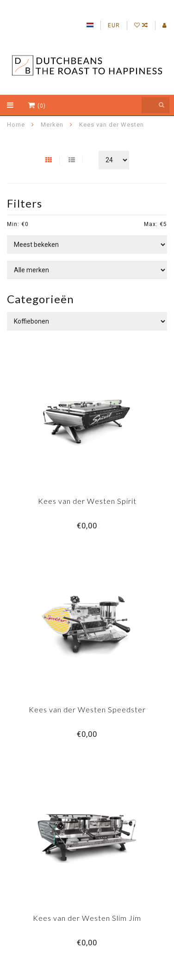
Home (16, 125)
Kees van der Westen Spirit (87, 501)
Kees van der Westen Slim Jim (87, 918)
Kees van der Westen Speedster (87, 709)
